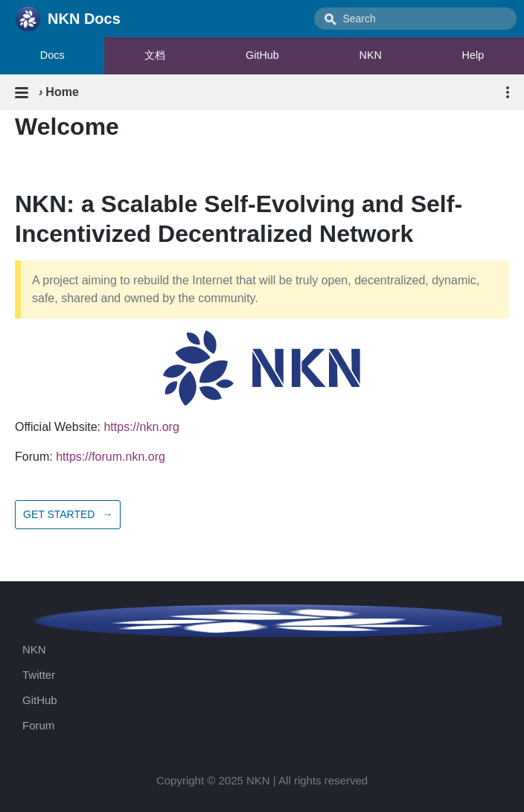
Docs (52, 55)
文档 (155, 55)
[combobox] (415, 19)
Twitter (39, 675)
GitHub (262, 55)
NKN (371, 55)
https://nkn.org (141, 427)
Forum (38, 725)
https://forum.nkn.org (111, 457)
